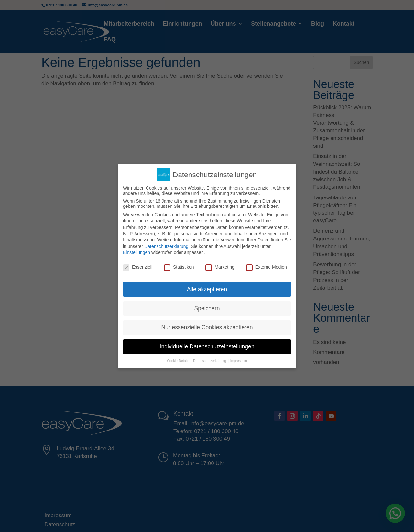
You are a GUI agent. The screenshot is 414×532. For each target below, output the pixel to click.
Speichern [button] (207, 308)
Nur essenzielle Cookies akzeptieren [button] (207, 327)
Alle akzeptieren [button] (207, 289)
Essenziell (138, 267)
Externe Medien (267, 267)
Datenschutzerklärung (166, 246)
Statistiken (179, 267)
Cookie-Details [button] (178, 361)
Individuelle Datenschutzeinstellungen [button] (207, 346)
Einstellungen (136, 252)
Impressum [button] (239, 361)
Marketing (220, 267)
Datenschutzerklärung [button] (210, 361)
